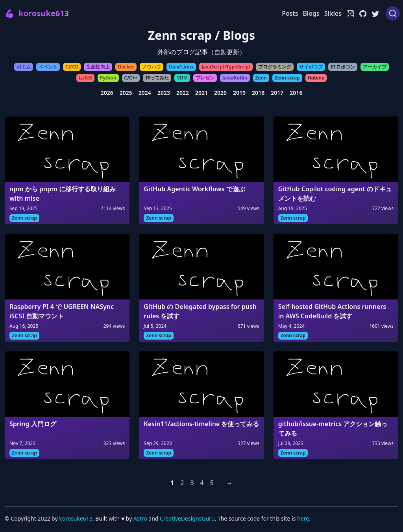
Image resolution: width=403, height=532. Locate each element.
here (303, 518)
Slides (333, 13)
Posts (290, 13)
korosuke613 (76, 518)
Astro (141, 518)
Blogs (311, 13)
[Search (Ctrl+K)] (393, 13)
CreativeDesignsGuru (187, 518)
